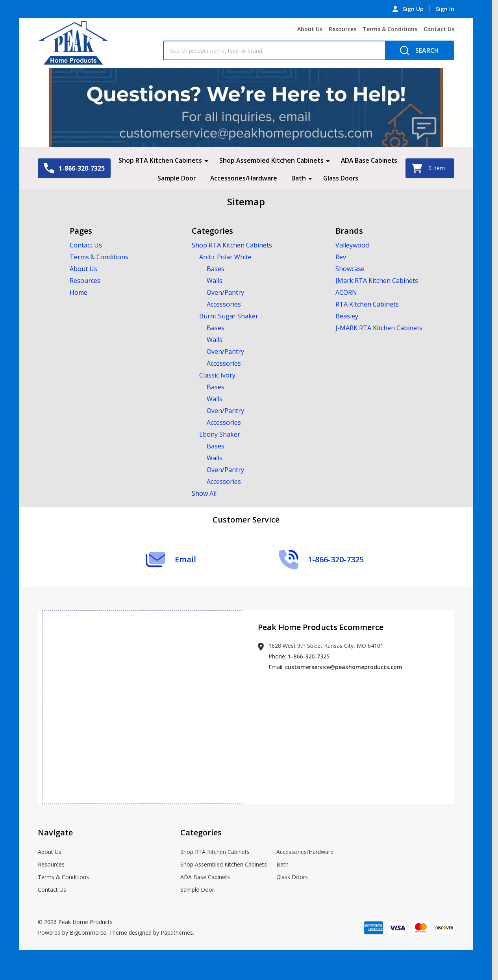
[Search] (419, 50)
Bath (299, 178)
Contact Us (439, 29)
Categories (201, 832)
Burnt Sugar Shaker (229, 315)
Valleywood (352, 244)
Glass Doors (342, 178)
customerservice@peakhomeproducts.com (344, 666)
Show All (204, 493)
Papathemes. (177, 932)
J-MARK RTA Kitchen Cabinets (379, 327)
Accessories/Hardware (243, 178)
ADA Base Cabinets (369, 160)
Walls (215, 280)
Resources (342, 29)
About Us (310, 29)
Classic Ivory (217, 374)
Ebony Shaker (220, 433)
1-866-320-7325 (309, 656)
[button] (246, 108)
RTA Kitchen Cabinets (367, 303)
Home (79, 292)
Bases (216, 268)
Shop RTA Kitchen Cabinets (159, 160)
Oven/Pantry (225, 292)
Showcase (350, 268)
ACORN (346, 292)
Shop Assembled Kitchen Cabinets (271, 160)
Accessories (224, 303)
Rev (341, 256)
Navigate (55, 832)
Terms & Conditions (390, 29)
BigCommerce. (89, 932)
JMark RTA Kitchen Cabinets (377, 280)
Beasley (347, 315)
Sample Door (176, 178)
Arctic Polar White (225, 256)
